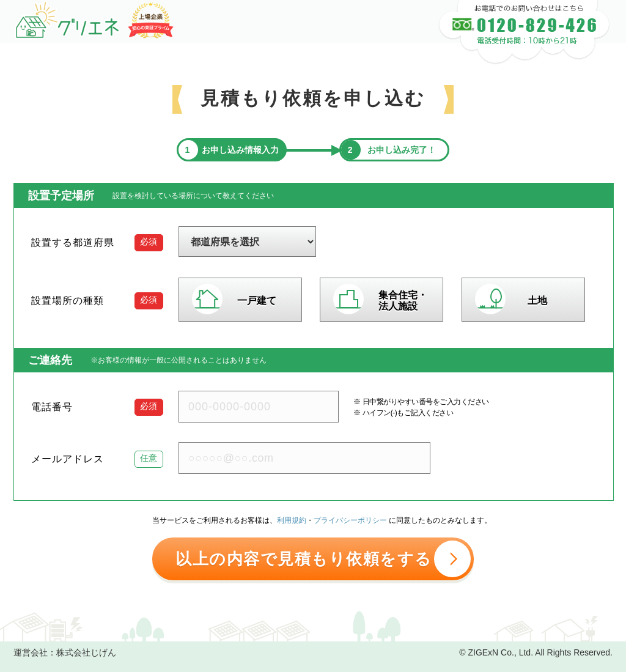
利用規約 (292, 520)
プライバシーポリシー (350, 520)
